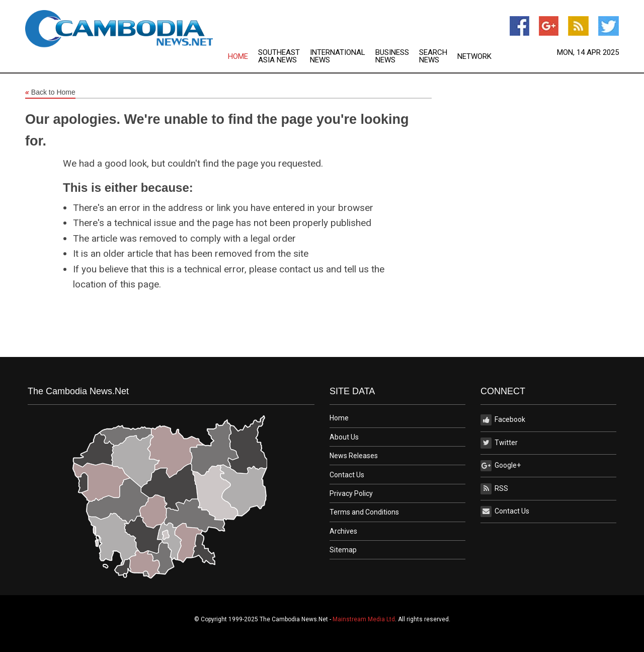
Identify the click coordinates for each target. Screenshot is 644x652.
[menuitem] (243, 56)
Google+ (501, 466)
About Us (344, 437)
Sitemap (343, 550)
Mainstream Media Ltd (364, 619)
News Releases (354, 456)
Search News (433, 56)
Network (474, 57)
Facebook (503, 420)
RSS (494, 489)
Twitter (499, 443)
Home (238, 57)
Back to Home (50, 93)
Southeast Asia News (279, 56)
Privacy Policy (351, 493)
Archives (343, 531)
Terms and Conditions (364, 512)
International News (338, 56)
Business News (392, 56)
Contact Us (347, 475)
